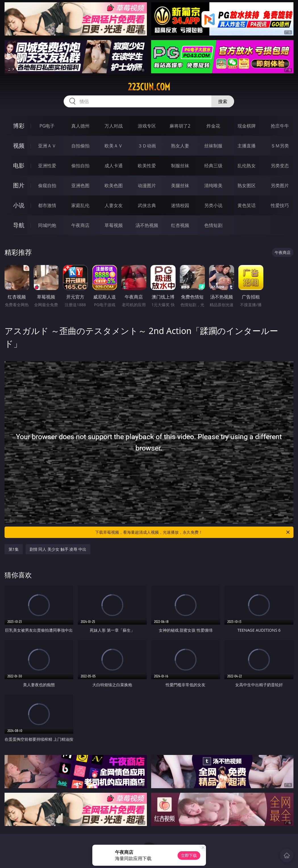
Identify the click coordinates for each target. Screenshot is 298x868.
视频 (19, 146)
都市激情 (47, 205)
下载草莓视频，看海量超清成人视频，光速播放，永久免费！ (193, 532)
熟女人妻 (180, 146)
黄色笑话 (247, 205)
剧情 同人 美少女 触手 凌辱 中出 (58, 549)
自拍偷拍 (80, 146)
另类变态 (280, 166)
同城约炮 (47, 225)
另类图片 (280, 185)
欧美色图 (114, 185)
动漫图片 (147, 185)
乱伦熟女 (247, 166)
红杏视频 (180, 225)
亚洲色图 (80, 185)
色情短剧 (213, 225)
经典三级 (213, 166)
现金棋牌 (247, 126)
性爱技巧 (280, 205)
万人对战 (114, 126)
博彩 (19, 126)
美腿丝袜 (180, 185)
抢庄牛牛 (280, 126)
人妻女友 (114, 205)
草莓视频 (114, 225)
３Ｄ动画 (147, 146)
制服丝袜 (180, 166)
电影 (19, 165)
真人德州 (80, 126)
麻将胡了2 (180, 126)
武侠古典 (147, 205)
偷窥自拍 (47, 185)
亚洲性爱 (47, 166)
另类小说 (213, 205)
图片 (19, 185)
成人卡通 (114, 166)
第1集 (14, 549)
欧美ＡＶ (114, 146)
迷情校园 (180, 205)
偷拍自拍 (80, 166)
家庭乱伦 (80, 205)
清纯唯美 (213, 185)
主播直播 (247, 146)
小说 (19, 205)
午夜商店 (80, 225)
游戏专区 (147, 126)
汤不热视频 (147, 225)
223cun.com (149, 87)
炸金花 (213, 126)
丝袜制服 (213, 146)
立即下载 (189, 855)
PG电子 (47, 126)
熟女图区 (247, 185)
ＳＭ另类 (280, 146)
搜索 (223, 101)
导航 (19, 225)
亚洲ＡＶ (47, 146)
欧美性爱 (147, 166)
